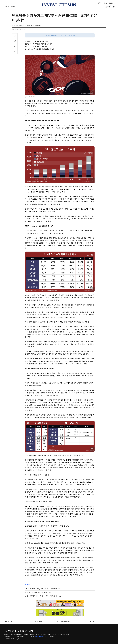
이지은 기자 (22, 25)
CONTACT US (38, 622)
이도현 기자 (15, 25)
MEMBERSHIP (65, 622)
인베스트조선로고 (59, 5)
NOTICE (91, 622)
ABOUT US (9, 622)
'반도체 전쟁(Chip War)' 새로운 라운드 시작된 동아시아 (42, 589)
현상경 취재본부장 (37, 25)
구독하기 (100, 3)
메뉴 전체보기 (5, 4)
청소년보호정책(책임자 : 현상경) (51, 636)
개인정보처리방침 (39, 636)
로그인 (105, 3)
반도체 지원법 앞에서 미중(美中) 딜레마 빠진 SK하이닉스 (43, 596)
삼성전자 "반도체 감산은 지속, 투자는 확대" (39, 592)
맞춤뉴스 (111, 3)
